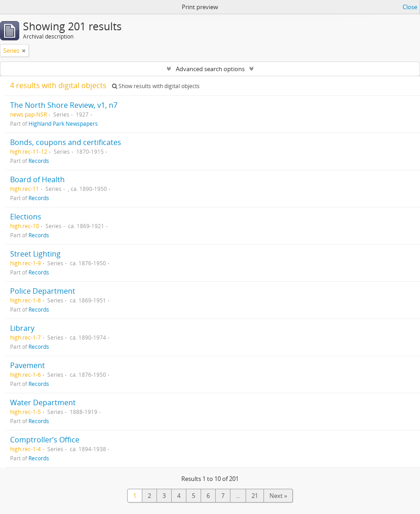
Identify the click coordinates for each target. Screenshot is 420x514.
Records (39, 161)
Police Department (43, 291)
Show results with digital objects (156, 86)
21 (255, 496)
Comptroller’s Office (45, 440)
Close (410, 7)
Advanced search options (210, 69)
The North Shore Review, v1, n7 (64, 105)
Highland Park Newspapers (63, 123)
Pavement (28, 365)
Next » (278, 496)
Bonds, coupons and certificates (66, 142)
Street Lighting (35, 254)
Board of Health (37, 179)
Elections (26, 217)
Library (22, 328)
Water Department (43, 402)
